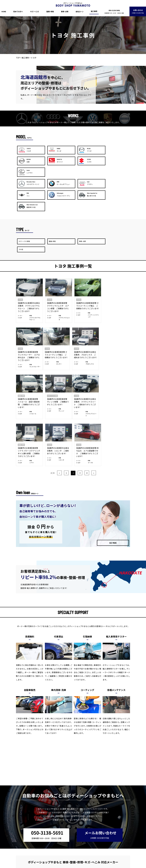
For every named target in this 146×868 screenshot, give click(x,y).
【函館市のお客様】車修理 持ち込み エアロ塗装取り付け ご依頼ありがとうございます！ (116, 371)
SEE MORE (113, 464)
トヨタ (20, 286)
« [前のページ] (59, 394)
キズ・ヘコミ (35, 12)
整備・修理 (50, 12)
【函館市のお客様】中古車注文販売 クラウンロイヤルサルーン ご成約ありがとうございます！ (29, 275)
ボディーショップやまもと (69, 866)
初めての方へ (18, 12)
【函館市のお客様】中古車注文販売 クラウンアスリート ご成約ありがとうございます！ (29, 371)
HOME (4, 12)
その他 (20, 268)
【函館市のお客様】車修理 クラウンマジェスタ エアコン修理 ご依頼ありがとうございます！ (58, 275)
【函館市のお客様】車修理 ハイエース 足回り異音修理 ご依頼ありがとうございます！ (87, 324)
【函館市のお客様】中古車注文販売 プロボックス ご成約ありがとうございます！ (58, 323)
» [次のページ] (94, 394)
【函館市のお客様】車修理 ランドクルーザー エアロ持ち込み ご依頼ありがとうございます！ (116, 275)
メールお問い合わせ (100, 756)
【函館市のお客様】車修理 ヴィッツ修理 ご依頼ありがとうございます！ (116, 323)
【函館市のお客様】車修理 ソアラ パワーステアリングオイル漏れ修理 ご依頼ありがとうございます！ (58, 371)
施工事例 (94, 11)
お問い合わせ (138, 11)
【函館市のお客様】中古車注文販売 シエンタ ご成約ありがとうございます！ (87, 370)
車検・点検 (65, 12)
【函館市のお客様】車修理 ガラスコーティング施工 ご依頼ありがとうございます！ (87, 274)
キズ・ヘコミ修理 (110, 317)
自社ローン (80, 12)
